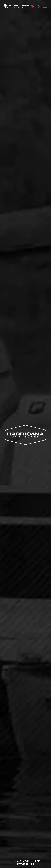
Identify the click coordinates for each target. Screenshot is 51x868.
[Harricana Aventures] (16, 6)
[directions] (39, 6)
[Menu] (45, 6)
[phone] (33, 6)
